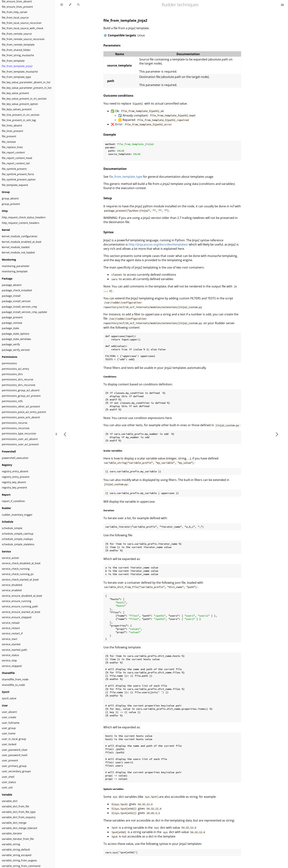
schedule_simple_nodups (17, 539)
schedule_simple (12, 528)
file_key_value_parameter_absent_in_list (26, 82)
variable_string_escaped (17, 855)
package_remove (12, 323)
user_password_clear (15, 750)
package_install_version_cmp (19, 307)
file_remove (9, 142)
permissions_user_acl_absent (20, 439)
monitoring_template (15, 271)
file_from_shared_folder (16, 50)
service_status (10, 655)
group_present (11, 204)
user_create (9, 717)
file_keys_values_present (17, 109)
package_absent (12, 285)
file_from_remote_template (18, 45)
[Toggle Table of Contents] (62, 5)
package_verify (11, 344)
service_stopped (12, 666)
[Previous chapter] (65, 434)
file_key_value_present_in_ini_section (24, 99)
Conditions (110, 377)
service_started (11, 644)
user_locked (9, 744)
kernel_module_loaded (16, 247)
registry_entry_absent (15, 471)
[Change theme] (70, 5)
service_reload (11, 623)
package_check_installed (17, 290)
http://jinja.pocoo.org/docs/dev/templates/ (158, 244)
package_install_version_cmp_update (24, 312)
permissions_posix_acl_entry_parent (24, 412)
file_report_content (13, 152)
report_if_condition (13, 501)
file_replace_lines (12, 147)
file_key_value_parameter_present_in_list (27, 88)
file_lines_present (12, 131)
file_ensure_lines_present (17, 7)
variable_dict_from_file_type (19, 812)
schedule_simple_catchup (18, 534)
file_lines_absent (12, 125)
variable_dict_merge (14, 823)
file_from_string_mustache (18, 55)
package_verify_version (16, 350)
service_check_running (16, 569)
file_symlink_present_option (19, 179)
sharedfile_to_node (13, 685)
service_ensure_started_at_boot (21, 612)
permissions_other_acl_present (21, 406)
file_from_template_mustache (20, 72)
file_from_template (13, 61)
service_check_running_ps (18, 574)
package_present (12, 317)
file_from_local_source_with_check (22, 28)
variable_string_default (16, 850)
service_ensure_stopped (17, 617)
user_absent (9, 712)
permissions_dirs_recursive (19, 385)
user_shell (8, 777)
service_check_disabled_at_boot (21, 563)
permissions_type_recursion (19, 433)
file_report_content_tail (16, 163)
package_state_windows (16, 339)
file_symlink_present (14, 169)
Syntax (108, 232)
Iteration (109, 510)
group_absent (10, 198)
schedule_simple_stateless (18, 544)
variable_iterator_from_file (18, 839)
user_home (9, 733)
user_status (9, 782)
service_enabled (12, 590)
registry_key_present (14, 487)
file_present (9, 136)
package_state (10, 328)
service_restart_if (12, 633)
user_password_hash (15, 755)
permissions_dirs (12, 374)
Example (110, 135)
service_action (10, 558)
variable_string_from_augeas (19, 860)
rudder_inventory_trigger (17, 515)
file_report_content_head (17, 158)
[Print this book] (282, 5)
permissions (9, 363)
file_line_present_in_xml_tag (19, 120)
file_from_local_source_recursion (22, 23)
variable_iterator (12, 833)
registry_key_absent (14, 482)
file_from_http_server (15, 12)
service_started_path (15, 650)
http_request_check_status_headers (24, 217)
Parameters (112, 45)
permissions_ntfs (12, 401)
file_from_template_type (16, 77)
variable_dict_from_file (16, 806)
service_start (10, 639)
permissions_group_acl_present (21, 396)
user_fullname (11, 723)
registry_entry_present (16, 477)
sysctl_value (9, 698)
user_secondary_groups (16, 771)
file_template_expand (15, 185)
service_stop (9, 660)
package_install (11, 296)
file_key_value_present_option (20, 104)
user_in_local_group (14, 739)
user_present (10, 760)
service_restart (11, 628)
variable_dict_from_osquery (19, 817)
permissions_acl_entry (15, 369)
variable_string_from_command (21, 866)
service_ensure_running (17, 601)
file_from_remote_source (17, 34)
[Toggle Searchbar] (78, 5)
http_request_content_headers (21, 223)
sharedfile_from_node (15, 679)
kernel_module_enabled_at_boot (22, 242)
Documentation (115, 169)
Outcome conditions (118, 96)
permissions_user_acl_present (20, 444)
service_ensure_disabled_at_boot (22, 596)
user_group (9, 728)
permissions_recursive (16, 428)
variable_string (11, 844)
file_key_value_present (15, 93)
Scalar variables (113, 451)
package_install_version (16, 301)
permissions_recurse (15, 423)
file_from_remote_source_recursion (23, 39)
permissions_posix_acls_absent (21, 417)
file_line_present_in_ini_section (21, 115)
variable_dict (10, 801)
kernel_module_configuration (20, 236)
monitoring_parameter (16, 266)
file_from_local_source (15, 18)
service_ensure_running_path (20, 606)
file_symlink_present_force (18, 174)
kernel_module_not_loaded (18, 252)
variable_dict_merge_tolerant (20, 828)
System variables (113, 789)
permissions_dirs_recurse (18, 379)
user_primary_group (14, 766)
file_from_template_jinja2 (17, 66)
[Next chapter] (277, 434)
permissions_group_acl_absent (21, 390)
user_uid (7, 787)
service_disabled (12, 585)
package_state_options (16, 334)
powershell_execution (15, 458)
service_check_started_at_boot (20, 580)
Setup (108, 198)
